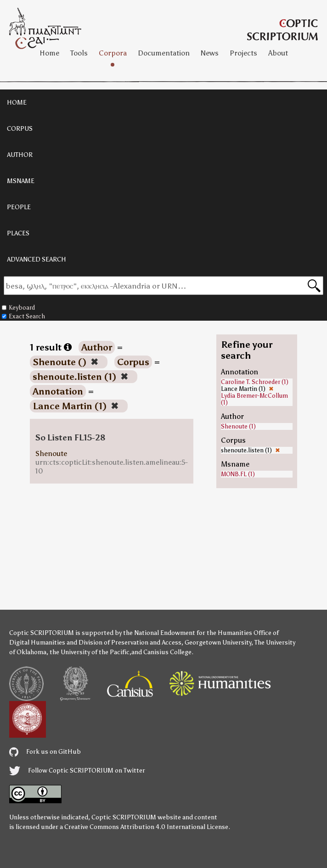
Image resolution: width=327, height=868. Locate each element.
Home (49, 53)
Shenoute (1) (238, 426)
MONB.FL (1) (238, 474)
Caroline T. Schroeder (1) (255, 382)
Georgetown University (218, 643)
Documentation (164, 53)
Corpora (113, 53)
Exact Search (23, 316)
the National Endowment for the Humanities (188, 633)
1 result (51, 347)
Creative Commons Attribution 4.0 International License (146, 827)
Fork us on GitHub (45, 752)
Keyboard (18, 308)
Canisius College (167, 652)
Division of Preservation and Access (130, 643)
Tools (79, 53)
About (278, 53)
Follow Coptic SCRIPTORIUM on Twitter (77, 771)
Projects (243, 53)
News (210, 53)
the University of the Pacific (90, 652)
